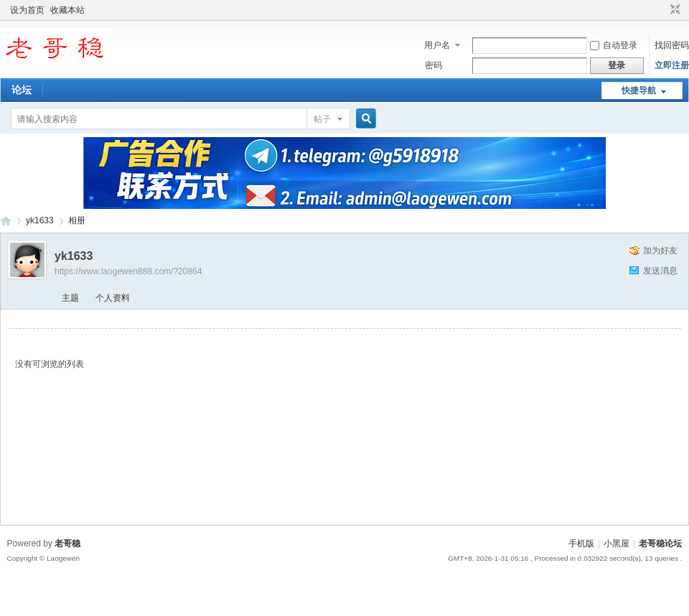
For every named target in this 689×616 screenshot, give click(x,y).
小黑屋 (617, 543)
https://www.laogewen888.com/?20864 (128, 271)
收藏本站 (67, 10)
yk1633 (40, 220)
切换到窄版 (674, 10)
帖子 (322, 119)
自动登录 (614, 45)
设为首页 (27, 10)
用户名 (437, 45)
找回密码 (672, 45)
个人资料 (113, 298)
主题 (70, 298)
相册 (77, 220)
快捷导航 (639, 90)
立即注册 (672, 65)
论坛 (22, 90)
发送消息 (660, 271)
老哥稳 (67, 543)
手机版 (581, 543)
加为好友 (660, 251)
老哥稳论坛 (6, 221)
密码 (433, 65)
